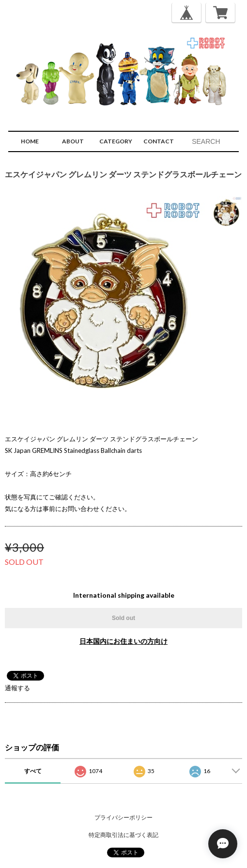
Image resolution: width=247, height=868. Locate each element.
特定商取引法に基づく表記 (123, 835)
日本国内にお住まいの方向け (123, 641)
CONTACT (159, 141)
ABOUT (73, 141)
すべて (33, 771)
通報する (17, 688)
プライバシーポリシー (123, 817)
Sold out (123, 618)
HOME (30, 141)
